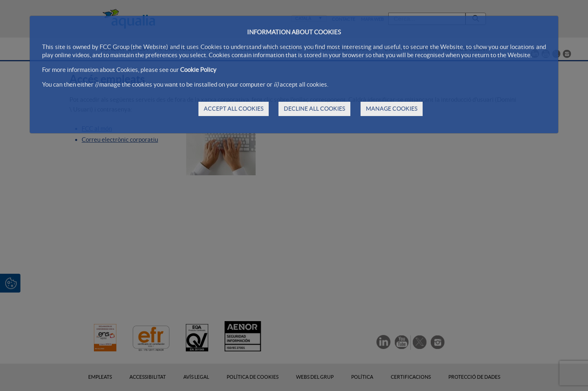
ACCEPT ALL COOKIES (234, 109)
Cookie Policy (198, 70)
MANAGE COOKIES (392, 109)
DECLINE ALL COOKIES (314, 109)
